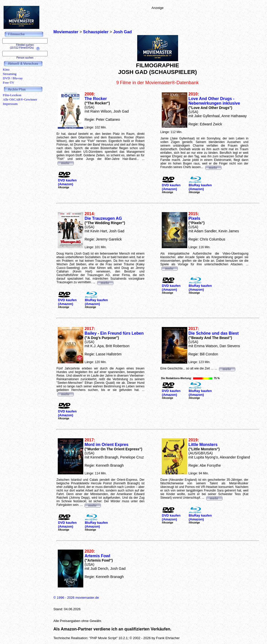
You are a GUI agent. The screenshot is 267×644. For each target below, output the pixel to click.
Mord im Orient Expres (107, 445)
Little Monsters (203, 445)
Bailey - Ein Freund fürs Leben (114, 333)
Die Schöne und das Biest (214, 333)
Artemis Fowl (97, 556)
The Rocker (96, 99)
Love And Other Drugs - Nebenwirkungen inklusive (214, 101)
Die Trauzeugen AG (103, 218)
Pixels (194, 218)
